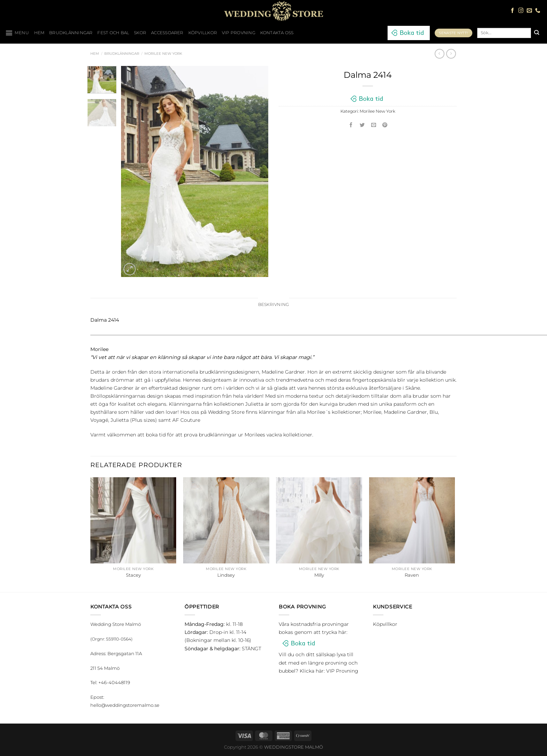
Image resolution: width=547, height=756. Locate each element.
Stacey (133, 575)
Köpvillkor (203, 33)
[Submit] (536, 33)
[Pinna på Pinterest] (385, 126)
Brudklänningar (71, 33)
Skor (140, 33)
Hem (95, 54)
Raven (412, 575)
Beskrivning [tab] (274, 305)
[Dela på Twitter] (362, 126)
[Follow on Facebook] (513, 11)
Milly (319, 575)
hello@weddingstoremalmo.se (125, 705)
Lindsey (226, 575)
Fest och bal (113, 33)
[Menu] (17, 33)
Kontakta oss (277, 33)
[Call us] (538, 11)
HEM (39, 33)
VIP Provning (239, 33)
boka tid (156, 435)
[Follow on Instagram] (521, 11)
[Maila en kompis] (374, 126)
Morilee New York (163, 54)
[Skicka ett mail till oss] (529, 11)
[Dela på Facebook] (351, 126)
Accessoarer (167, 33)
